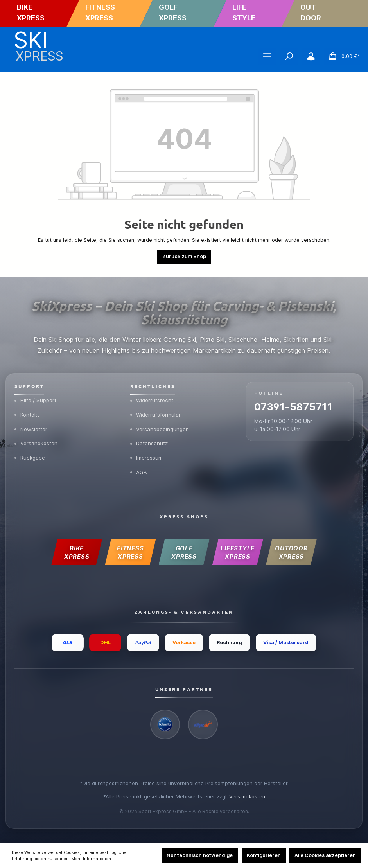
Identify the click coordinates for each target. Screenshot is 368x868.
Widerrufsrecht (152, 396)
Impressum (147, 455)
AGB (139, 470)
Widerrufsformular (156, 411)
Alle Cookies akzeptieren (325, 855)
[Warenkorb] (342, 56)
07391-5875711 (296, 404)
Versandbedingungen (160, 426)
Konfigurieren (264, 855)
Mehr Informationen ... (93, 859)
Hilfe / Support (36, 396)
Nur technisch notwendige (200, 855)
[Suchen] (289, 56)
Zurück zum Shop (184, 256)
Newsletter (31, 426)
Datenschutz (150, 440)
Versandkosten (36, 440)
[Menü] (267, 56)
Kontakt (27, 411)
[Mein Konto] (311, 56)
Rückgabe (30, 455)
